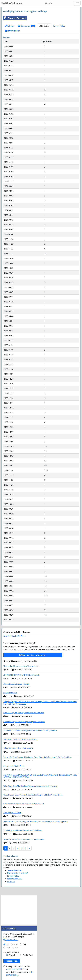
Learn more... (10, 940)
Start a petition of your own (33, 655)
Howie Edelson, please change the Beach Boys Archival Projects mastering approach (35, 822)
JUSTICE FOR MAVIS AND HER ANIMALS (21, 675)
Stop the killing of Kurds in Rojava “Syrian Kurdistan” (24, 722)
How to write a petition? (18, 873)
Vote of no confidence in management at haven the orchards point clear (30, 730)
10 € (16, 944)
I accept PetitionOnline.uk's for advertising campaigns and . (20, 971)
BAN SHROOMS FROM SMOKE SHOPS (20, 739)
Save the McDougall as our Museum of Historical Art (24, 804)
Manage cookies (14, 879)
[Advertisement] (19, 910)
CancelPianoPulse (10, 693)
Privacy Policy (59, 26)
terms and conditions (16, 969)
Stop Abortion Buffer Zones (15, 636)
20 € (24, 944)
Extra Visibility (12, 31)
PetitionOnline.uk (12, 3)
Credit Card (28, 955)
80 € (17, 947)
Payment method (11, 952)
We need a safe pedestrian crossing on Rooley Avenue (24, 839)
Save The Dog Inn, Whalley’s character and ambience (24, 713)
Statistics (44, 26)
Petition (9, 26)
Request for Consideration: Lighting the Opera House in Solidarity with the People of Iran (37, 757)
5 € (7, 944)
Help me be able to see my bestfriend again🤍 (21, 666)
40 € (8, 947)
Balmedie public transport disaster (16, 684)
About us (11, 882)
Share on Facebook (14, 18)
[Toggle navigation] (77, 3)
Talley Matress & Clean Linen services (18, 748)
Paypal (12, 955)
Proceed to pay (12, 961)
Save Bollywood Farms (12, 813)
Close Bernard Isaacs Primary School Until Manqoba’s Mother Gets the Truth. (33, 795)
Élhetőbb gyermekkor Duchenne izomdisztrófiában (23, 830)
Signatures (26, 26)
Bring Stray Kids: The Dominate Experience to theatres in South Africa (30, 786)
